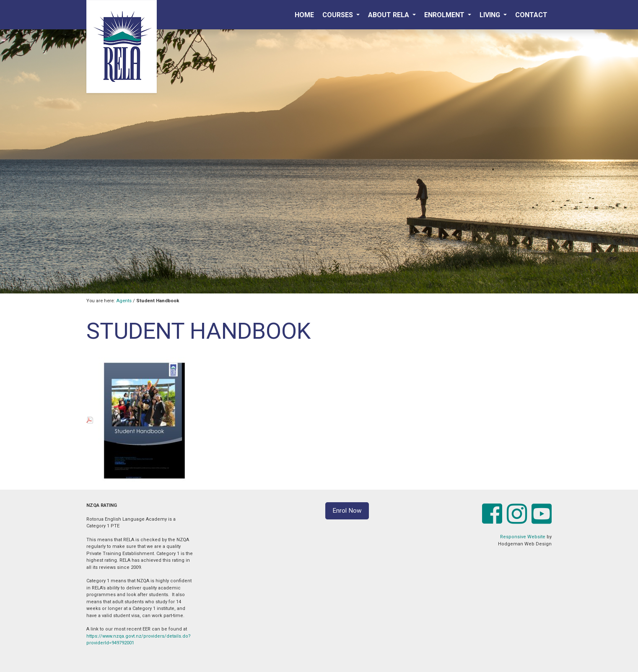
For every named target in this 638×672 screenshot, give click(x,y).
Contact (531, 15)
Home (304, 15)
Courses (338, 15)
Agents (124, 301)
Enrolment (445, 15)
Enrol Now (347, 511)
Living (491, 15)
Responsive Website (523, 537)
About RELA (389, 15)
